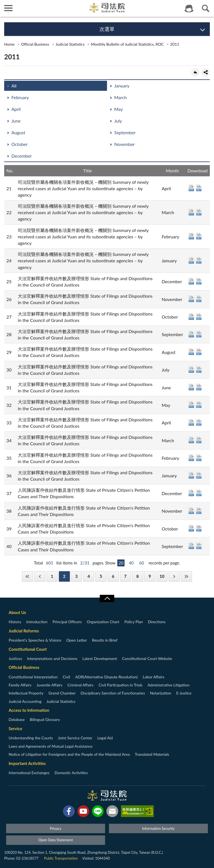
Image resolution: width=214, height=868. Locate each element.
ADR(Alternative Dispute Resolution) (106, 677)
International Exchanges (29, 773)
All (14, 86)
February (20, 97)
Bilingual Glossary (45, 719)
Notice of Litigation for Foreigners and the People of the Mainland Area (69, 754)
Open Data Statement (55, 840)
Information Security (158, 828)
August (18, 132)
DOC (191, 188)
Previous (40, 576)
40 (131, 563)
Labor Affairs (154, 677)
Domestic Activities (71, 773)
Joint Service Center (75, 738)
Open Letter (77, 640)
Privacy (56, 828)
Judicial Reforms (24, 631)
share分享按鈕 (206, 72)
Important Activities (27, 763)
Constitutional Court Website (147, 658)
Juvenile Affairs (49, 685)
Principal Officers (67, 622)
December (22, 156)
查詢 (206, 8)
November (125, 144)
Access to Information (29, 710)
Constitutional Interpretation (33, 677)
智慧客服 (189, 8)
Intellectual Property (26, 693)
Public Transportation (61, 858)
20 (121, 563)
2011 (175, 44)
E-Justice (184, 693)
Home (9, 44)
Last (186, 576)
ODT (199, 188)
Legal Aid (105, 738)
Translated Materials (152, 754)
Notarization (160, 693)
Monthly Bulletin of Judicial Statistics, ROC (127, 44)
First (28, 576)
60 (141, 563)
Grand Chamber (62, 693)
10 (162, 576)
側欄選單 (8, 8)
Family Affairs (20, 685)
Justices (15, 658)
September (125, 132)
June (16, 121)
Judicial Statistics (70, 44)
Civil (66, 677)
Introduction (37, 622)
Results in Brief (105, 640)
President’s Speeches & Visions (35, 640)
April (16, 109)
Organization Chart (103, 622)
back (195, 72)
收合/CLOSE (107, 598)
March (121, 97)
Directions (157, 622)
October (20, 144)
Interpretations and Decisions (52, 658)
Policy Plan (133, 622)
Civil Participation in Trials (121, 685)
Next (174, 576)
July (118, 121)
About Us (17, 612)
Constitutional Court (28, 649)
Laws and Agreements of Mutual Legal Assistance (51, 746)
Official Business (35, 44)
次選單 (107, 29)
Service (15, 728)
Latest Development (100, 658)
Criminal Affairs (81, 685)
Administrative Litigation (169, 685)
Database (17, 719)
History (15, 622)
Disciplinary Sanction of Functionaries (113, 693)
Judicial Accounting (25, 701)
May (119, 109)
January (122, 86)
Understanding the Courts (31, 738)
